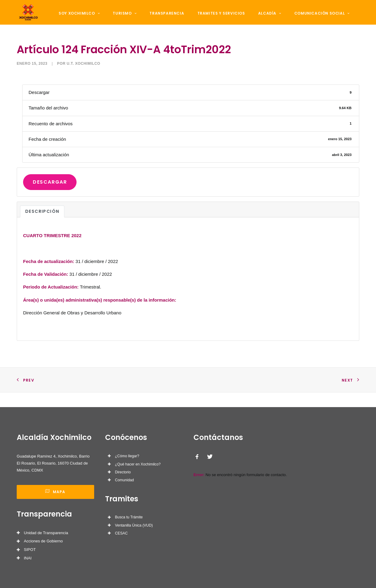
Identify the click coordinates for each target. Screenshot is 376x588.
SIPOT (30, 550)
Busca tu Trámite (129, 517)
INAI (28, 558)
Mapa (55, 492)
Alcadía (258, 19)
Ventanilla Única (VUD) (134, 525)
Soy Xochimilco (81, 19)
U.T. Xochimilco (84, 79)
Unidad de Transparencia (46, 533)
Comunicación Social (306, 19)
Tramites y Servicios (212, 19)
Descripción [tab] (42, 227)
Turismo (123, 19)
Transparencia (162, 19)
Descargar (50, 197)
